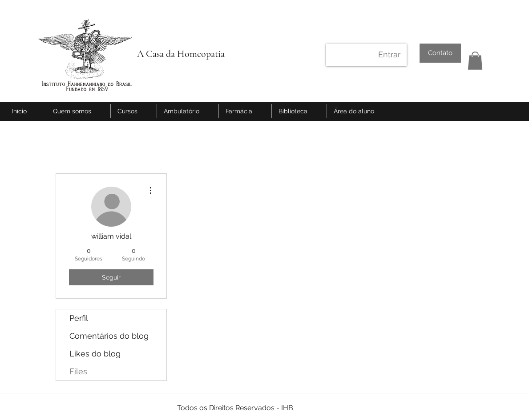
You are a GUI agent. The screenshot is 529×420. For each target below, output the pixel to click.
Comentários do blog (109, 336)
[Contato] (440, 53)
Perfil (79, 318)
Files (78, 371)
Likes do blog (95, 354)
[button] (475, 61)
